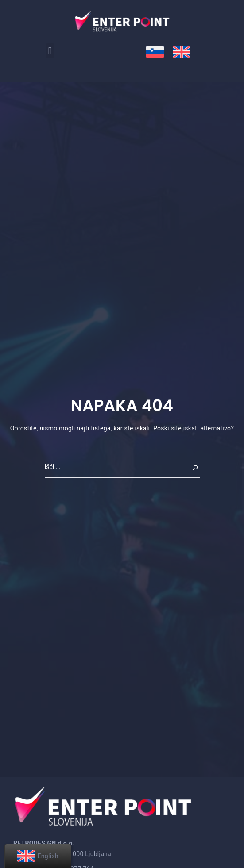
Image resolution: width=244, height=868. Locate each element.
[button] (50, 51)
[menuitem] (155, 52)
